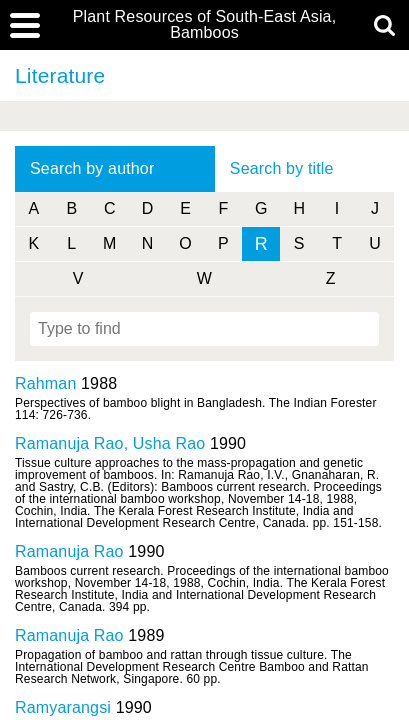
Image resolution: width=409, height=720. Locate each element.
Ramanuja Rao (69, 551)
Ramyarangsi (63, 707)
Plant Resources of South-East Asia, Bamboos (205, 25)
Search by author (92, 168)
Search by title (282, 168)
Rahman (45, 383)
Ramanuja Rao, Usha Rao (110, 443)
